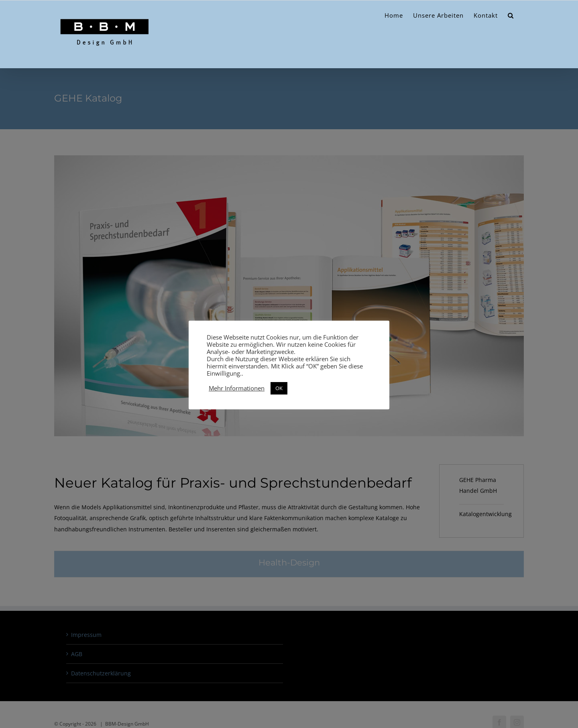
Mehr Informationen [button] (237, 388)
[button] (511, 15)
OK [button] (279, 388)
